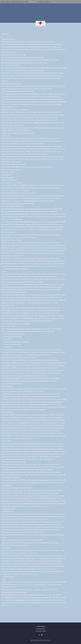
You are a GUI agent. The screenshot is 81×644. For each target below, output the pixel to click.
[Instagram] (42, 635)
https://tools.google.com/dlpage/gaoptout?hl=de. (39, 459)
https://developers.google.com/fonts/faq (15, 543)
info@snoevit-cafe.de (14, 183)
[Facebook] (39, 635)
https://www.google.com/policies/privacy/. (16, 545)
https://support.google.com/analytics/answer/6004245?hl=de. (45, 475)
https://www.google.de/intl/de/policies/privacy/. (23, 574)
